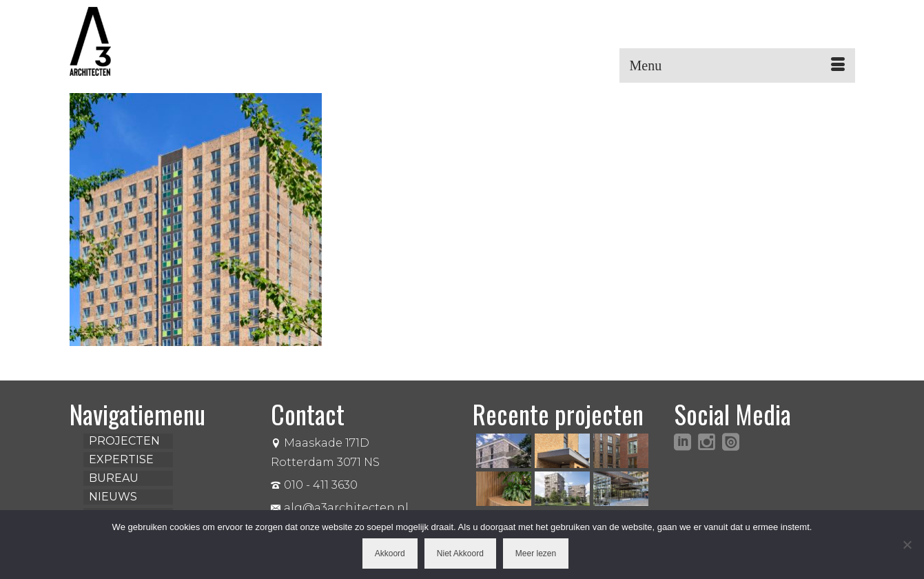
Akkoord (390, 553)
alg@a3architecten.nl (340, 508)
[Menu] (737, 65)
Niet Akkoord (460, 553)
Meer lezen (536, 553)
